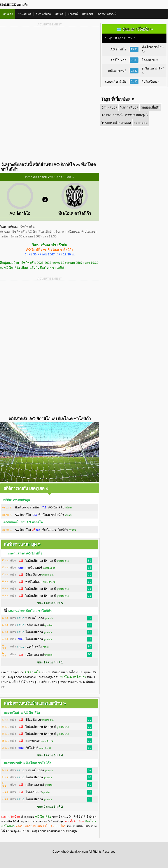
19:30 (134, 49)
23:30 (134, 71)
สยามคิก (8, 14)
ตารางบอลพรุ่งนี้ (107, 14)
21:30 (134, 60)
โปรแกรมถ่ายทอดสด (115, 122)
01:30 (134, 82)
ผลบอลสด (88, 14)
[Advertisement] (50, 61)
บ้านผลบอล (25, 14)
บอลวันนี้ (73, 14)
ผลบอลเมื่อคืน (149, 107)
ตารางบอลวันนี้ (112, 115)
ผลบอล (59, 14)
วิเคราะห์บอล (43, 14)
